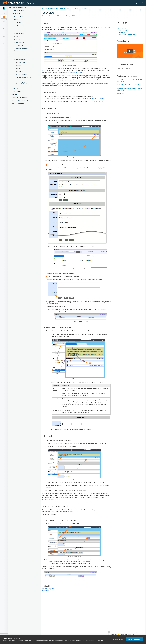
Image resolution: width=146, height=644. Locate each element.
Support (32, 3)
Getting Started (17, 13)
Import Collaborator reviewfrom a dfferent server (130, 89)
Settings (16, 25)
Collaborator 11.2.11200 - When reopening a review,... (130, 80)
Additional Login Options (23, 48)
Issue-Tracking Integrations (20, 100)
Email (17, 31)
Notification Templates (22, 74)
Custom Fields (21, 63)
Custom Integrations (18, 103)
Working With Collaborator (20, 86)
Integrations (19, 51)
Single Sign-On (20, 45)
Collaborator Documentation (18, 8)
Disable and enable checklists (126, 34)
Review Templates (21, 60)
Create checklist (122, 30)
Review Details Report (96, 84)
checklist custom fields (69, 168)
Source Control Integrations (20, 97)
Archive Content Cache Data (24, 77)
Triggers (18, 37)
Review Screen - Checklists (76, 72)
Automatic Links (22, 71)
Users (17, 54)
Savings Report (20, 80)
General (18, 28)
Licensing (18, 39)
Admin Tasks (18, 22)
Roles (19, 68)
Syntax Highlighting (21, 83)
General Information (18, 10)
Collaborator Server (18, 16)
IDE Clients (15, 94)
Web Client (15, 89)
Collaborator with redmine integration (128, 84)
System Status (20, 42)
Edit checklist (122, 32)
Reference (15, 106)
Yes (121, 69)
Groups (18, 57)
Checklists (20, 65)
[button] (142, 3)
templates (46, 70)
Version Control (20, 34)
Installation (17, 19)
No (129, 69)
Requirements (122, 28)
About (120, 26)
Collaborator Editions (98, 98)
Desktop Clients (17, 92)
